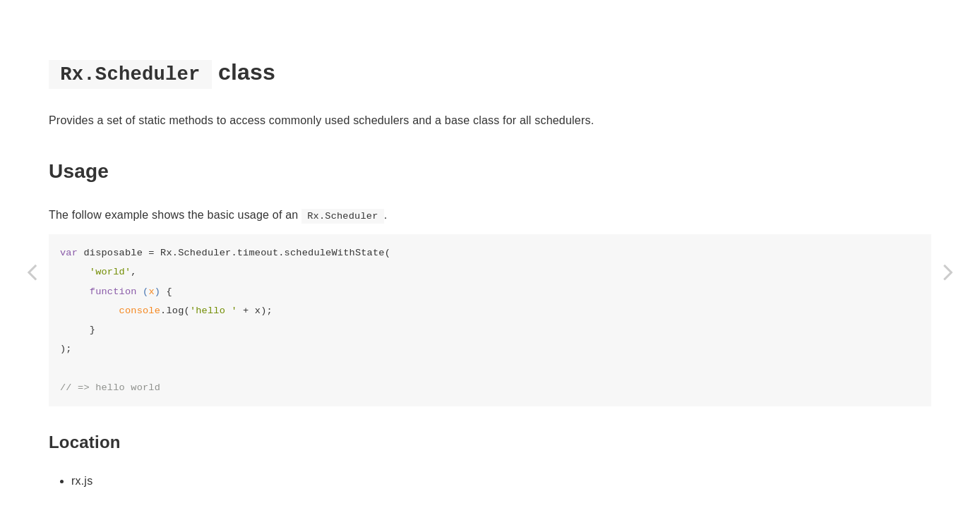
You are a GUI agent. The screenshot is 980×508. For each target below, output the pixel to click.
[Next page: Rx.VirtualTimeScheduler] (948, 272)
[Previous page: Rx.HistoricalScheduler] (32, 272)
